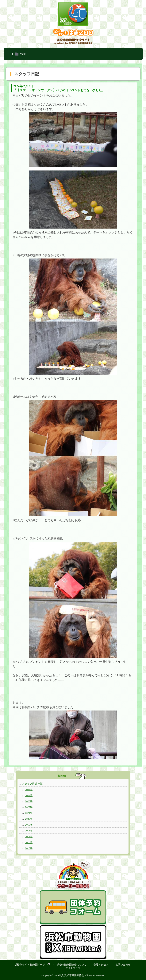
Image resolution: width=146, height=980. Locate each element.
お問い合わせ (123, 965)
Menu (23, 54)
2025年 (29, 789)
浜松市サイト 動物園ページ (30, 965)
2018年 (29, 831)
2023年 (29, 801)
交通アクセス (101, 965)
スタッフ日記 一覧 (32, 784)
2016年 (29, 842)
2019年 (29, 825)
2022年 (29, 807)
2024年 (29, 795)
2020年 (29, 819)
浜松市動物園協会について (72, 965)
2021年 (29, 813)
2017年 (29, 836)
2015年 (29, 848)
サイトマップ (73, 968)
